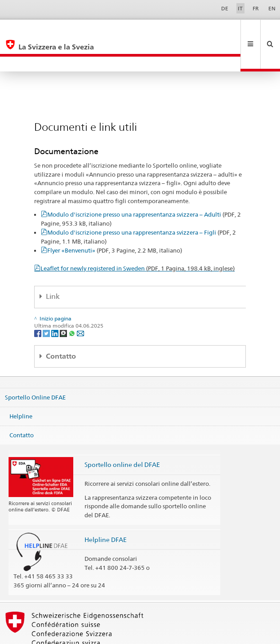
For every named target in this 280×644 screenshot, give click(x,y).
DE (225, 8)
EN (272, 8)
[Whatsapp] (73, 303)
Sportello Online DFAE (35, 367)
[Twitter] (47, 303)
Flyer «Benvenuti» (115, 220)
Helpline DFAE (106, 509)
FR (256, 8)
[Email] (80, 303)
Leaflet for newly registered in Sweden (138, 238)
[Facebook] (38, 303)
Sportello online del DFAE (122, 434)
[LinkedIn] (56, 303)
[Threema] (64, 303)
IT (240, 8)
